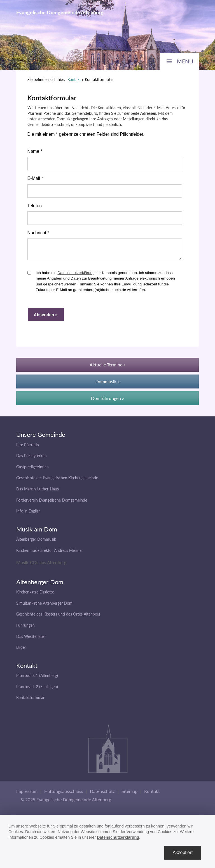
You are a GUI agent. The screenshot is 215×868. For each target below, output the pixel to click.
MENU (185, 61)
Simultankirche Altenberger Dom (44, 606)
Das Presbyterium (31, 458)
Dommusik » (107, 384)
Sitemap (129, 794)
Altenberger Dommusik (36, 542)
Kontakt (74, 79)
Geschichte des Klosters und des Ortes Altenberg (58, 617)
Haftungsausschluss (64, 794)
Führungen (25, 628)
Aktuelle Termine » (107, 367)
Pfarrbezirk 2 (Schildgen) (37, 689)
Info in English (28, 513)
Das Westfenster (31, 639)
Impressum (27, 794)
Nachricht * (38, 233)
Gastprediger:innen (32, 469)
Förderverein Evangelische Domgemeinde (52, 503)
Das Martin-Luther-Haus (38, 491)
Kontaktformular (30, 700)
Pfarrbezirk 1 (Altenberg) (37, 678)
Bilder (21, 650)
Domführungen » (107, 401)
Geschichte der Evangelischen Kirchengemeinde (57, 480)
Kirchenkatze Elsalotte (35, 594)
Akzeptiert (183, 852)
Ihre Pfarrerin (28, 447)
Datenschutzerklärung (76, 275)
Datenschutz (102, 794)
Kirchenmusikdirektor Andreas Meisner (50, 553)
